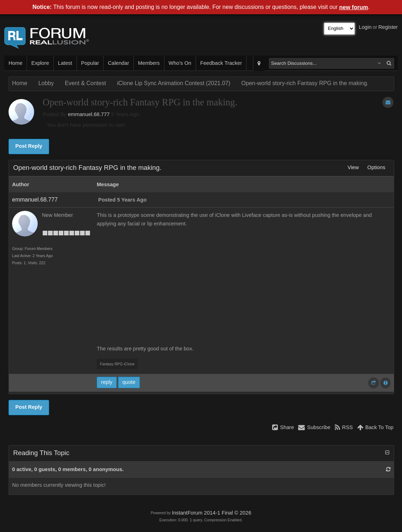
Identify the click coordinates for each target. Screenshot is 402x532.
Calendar (118, 63)
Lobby (46, 83)
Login (365, 27)
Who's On (180, 63)
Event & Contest (85, 83)
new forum (354, 7)
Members (149, 63)
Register (388, 27)
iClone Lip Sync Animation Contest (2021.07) (174, 83)
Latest (65, 63)
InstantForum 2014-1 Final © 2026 (211, 513)
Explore (40, 63)
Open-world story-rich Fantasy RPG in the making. (305, 83)
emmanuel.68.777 (89, 114)
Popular (90, 63)
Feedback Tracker (221, 63)
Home (15, 63)
